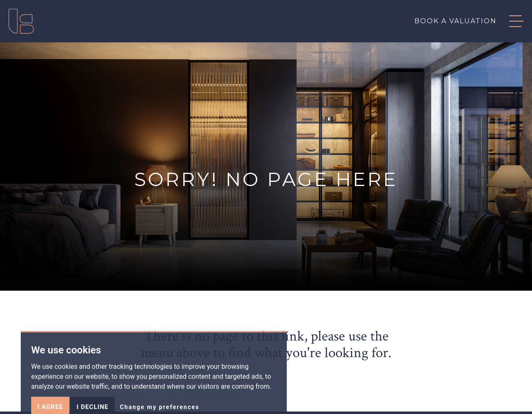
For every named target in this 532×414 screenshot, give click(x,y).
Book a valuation (456, 21)
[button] (510, 21)
